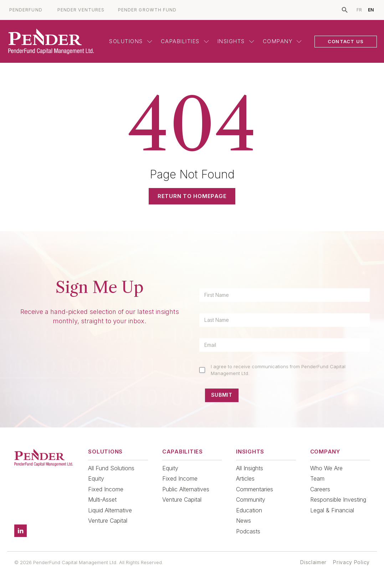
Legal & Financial (332, 510)
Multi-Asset (102, 500)
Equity (96, 478)
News (244, 521)
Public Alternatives (186, 489)
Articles (245, 478)
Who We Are (326, 468)
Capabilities (185, 41)
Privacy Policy (351, 562)
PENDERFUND (26, 10)
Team (317, 478)
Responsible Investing (338, 500)
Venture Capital (108, 521)
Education (249, 510)
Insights (236, 41)
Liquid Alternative (110, 510)
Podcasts (248, 531)
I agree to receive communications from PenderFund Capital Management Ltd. (278, 370)
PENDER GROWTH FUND (147, 10)
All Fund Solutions (111, 468)
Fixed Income (106, 489)
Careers (320, 489)
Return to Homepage (192, 196)
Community (251, 500)
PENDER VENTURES (81, 10)
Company (282, 41)
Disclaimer (313, 562)
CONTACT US (346, 41)
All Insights (250, 468)
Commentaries (255, 489)
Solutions (131, 41)
